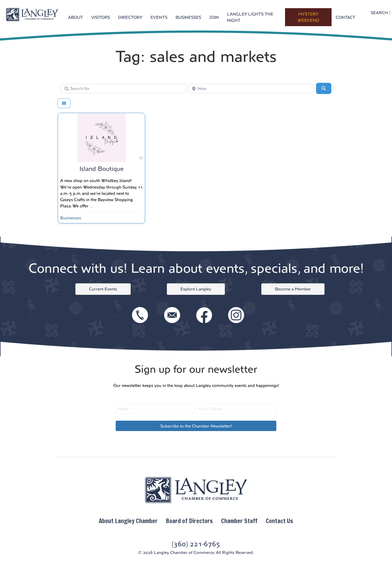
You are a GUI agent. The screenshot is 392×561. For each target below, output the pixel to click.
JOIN (214, 17)
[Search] (324, 88)
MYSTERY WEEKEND (308, 17)
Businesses (71, 218)
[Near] (251, 89)
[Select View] (64, 103)
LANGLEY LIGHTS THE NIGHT (250, 17)
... (91, 206)
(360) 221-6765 (196, 544)
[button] (196, 426)
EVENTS (159, 17)
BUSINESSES (188, 17)
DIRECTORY (130, 17)
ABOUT (76, 17)
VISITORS (101, 17)
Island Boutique (102, 169)
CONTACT (345, 17)
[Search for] (123, 89)
